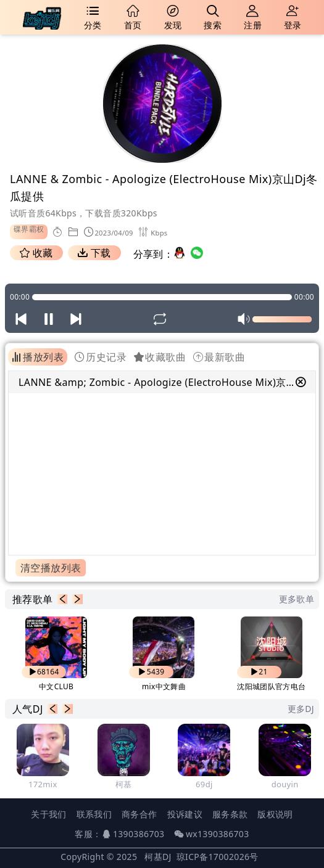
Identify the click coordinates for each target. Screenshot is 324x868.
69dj (204, 784)
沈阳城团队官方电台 (271, 686)
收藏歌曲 (160, 357)
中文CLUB (56, 686)
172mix (43, 784)
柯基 (124, 784)
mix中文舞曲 (164, 686)
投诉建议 (185, 814)
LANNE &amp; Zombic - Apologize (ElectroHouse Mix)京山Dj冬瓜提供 (157, 382)
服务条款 (230, 814)
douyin (285, 784)
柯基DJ (158, 857)
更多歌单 (297, 599)
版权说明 (275, 814)
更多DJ (301, 709)
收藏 (36, 253)
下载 (94, 253)
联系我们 (94, 814)
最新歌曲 (219, 357)
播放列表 (38, 357)
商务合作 (139, 814)
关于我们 (48, 814)
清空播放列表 (51, 568)
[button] (62, 599)
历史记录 (101, 357)
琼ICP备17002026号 (218, 857)
